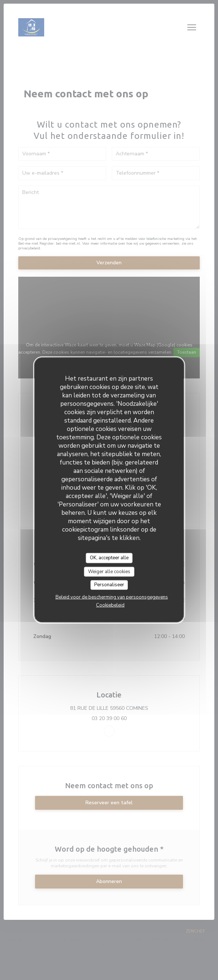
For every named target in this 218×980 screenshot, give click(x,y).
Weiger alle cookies (109, 571)
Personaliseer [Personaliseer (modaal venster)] (109, 585)
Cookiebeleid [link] (110, 605)
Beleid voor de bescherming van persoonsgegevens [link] (112, 597)
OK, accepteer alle (109, 558)
